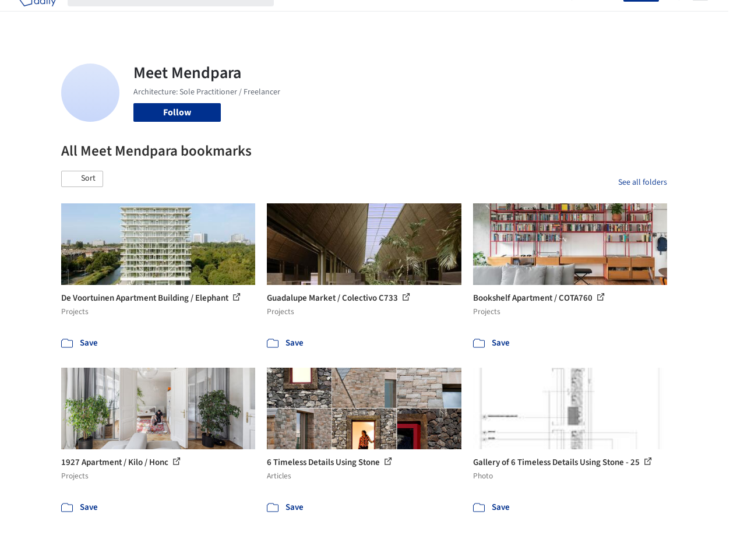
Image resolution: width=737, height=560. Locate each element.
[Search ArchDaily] (180, 16)
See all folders (643, 182)
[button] (82, 179)
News (510, 16)
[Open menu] (700, 16)
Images (342, 16)
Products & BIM (396, 16)
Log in (604, 16)
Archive (545, 16)
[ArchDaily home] (37, 16)
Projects (302, 16)
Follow (177, 112)
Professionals (463, 16)
